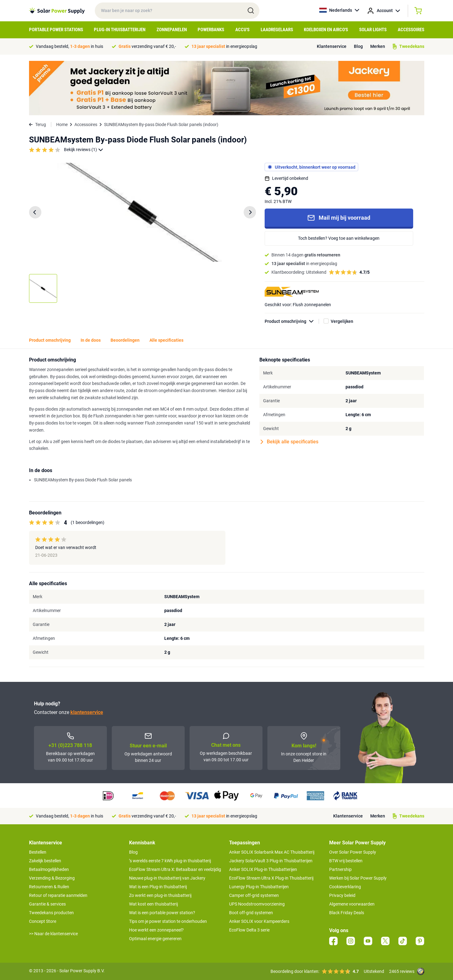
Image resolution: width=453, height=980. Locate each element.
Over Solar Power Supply (353, 852)
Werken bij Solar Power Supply (358, 878)
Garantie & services (47, 904)
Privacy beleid (342, 895)
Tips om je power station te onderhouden (168, 921)
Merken (378, 46)
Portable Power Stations (56, 30)
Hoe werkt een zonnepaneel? (156, 930)
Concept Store (43, 921)
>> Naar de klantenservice (53, 934)
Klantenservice (332, 46)
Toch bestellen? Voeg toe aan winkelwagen (339, 238)
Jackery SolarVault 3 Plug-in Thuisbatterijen (271, 861)
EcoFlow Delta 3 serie (249, 930)
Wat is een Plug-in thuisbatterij (158, 887)
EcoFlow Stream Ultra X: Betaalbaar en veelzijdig (175, 869)
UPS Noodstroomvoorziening (257, 904)
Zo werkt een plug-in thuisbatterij (160, 895)
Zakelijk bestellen (45, 861)
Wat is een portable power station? (162, 913)
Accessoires (411, 30)
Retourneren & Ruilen (49, 887)
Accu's (242, 30)
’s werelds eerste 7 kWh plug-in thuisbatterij (170, 861)
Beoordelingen (125, 340)
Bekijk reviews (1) (84, 150)
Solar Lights (373, 30)
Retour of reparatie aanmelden (58, 895)
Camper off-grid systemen (254, 895)
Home (62, 125)
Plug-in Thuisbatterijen (120, 30)
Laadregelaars (277, 30)
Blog (358, 46)
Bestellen (38, 852)
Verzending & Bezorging (52, 878)
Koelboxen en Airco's (326, 30)
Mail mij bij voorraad (339, 218)
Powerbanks (211, 30)
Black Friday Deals (347, 913)
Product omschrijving (292, 321)
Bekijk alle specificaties (289, 442)
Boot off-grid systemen (251, 913)
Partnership (340, 869)
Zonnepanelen (172, 30)
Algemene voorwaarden (352, 904)
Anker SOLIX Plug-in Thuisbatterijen (263, 869)
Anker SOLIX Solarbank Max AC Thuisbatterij (272, 852)
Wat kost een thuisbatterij (153, 904)
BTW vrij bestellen (346, 861)
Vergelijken (342, 321)
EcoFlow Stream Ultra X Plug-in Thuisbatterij (271, 878)
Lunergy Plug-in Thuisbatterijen (259, 887)
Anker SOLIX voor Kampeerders (259, 921)
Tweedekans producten (51, 913)
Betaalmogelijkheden (49, 869)
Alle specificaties (166, 340)
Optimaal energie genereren (155, 939)
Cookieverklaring (345, 887)
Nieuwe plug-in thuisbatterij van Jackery (167, 878)
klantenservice (87, 712)
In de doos (91, 340)
